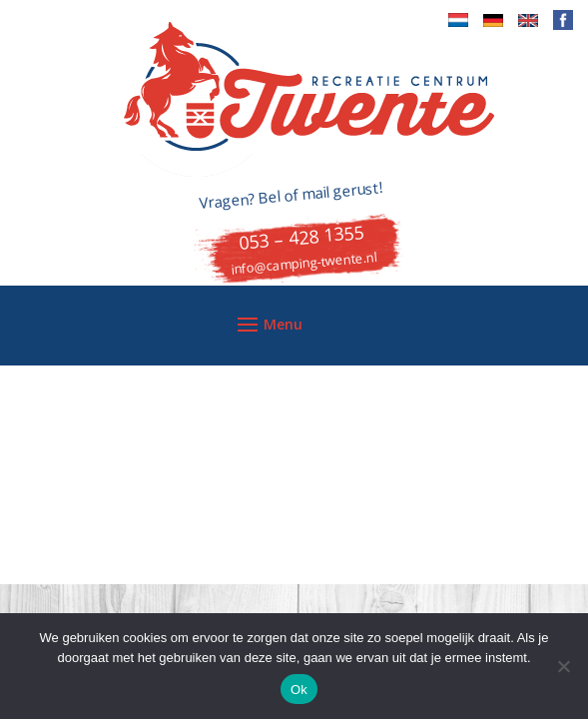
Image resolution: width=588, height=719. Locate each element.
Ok (299, 690)
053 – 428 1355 (302, 237)
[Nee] (563, 666)
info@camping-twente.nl (303, 263)
